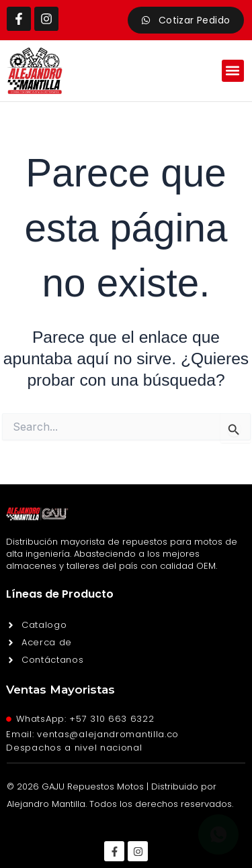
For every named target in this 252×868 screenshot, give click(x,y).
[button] (233, 71)
